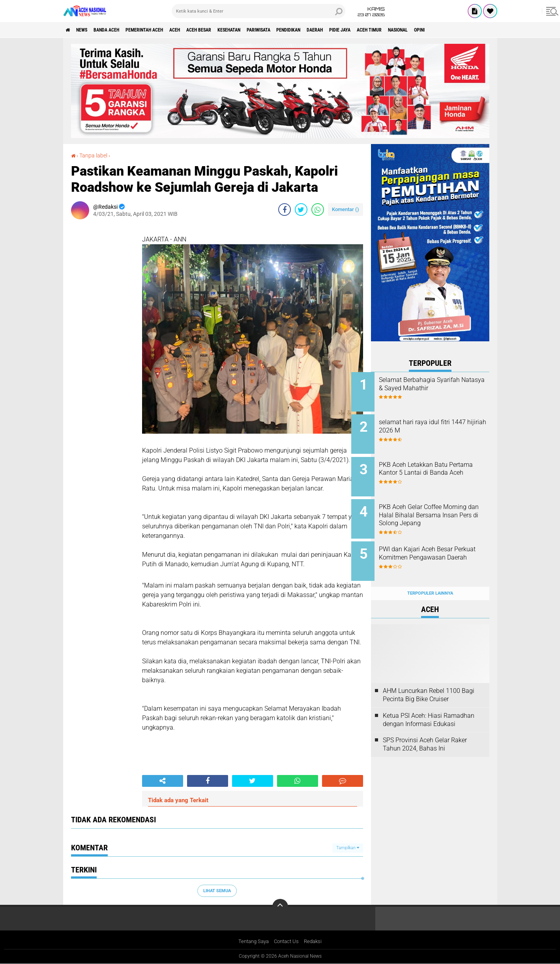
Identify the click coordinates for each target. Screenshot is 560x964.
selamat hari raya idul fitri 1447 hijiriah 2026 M (434, 424)
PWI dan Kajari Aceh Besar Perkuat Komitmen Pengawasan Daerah (435, 548)
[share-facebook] (285, 209)
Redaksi (316, 942)
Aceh (203, 30)
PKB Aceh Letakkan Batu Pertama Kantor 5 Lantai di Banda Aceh (436, 468)
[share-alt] (163, 781)
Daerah (378, 30)
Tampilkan (348, 848)
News (88, 30)
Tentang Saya (252, 942)
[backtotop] (280, 907)
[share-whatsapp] (318, 209)
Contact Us (287, 942)
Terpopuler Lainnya (430, 578)
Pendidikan (346, 30)
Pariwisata (308, 30)
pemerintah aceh (166, 30)
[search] (258, 11)
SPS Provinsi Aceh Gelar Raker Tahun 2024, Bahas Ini (425, 729)
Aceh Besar (233, 30)
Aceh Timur (446, 30)
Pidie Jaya (409, 30)
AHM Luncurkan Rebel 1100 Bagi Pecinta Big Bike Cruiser (429, 679)
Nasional (481, 30)
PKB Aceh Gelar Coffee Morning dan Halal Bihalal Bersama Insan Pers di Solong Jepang (440, 512)
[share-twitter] (301, 209)
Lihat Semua (217, 890)
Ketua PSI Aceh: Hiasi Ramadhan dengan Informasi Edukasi (429, 704)
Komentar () (346, 209)
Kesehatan (271, 30)
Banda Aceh (119, 30)
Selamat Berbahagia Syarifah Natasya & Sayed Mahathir (439, 384)
